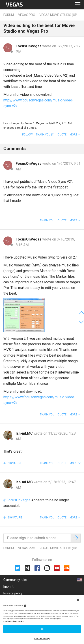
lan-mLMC (25, 433)
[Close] (78, 600)
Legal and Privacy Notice (13, 621)
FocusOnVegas (29, 46)
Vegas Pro (27, 15)
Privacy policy (13, 593)
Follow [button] (27, 135)
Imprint (8, 587)
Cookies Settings (42, 638)
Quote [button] (62, 135)
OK (42, 629)
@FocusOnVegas (17, 500)
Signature (15, 463)
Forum (9, 15)
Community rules (15, 580)
